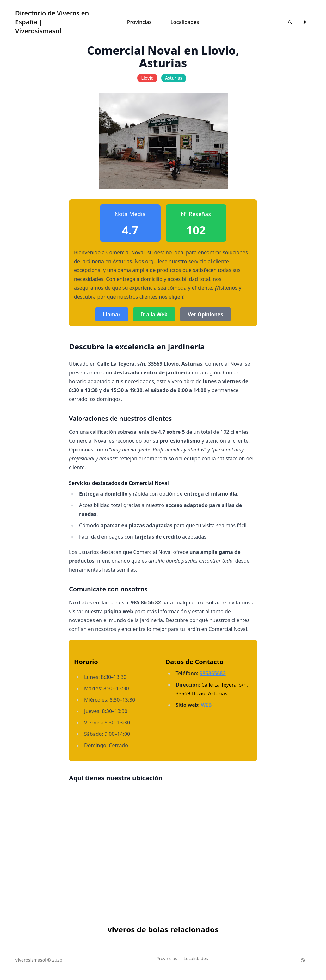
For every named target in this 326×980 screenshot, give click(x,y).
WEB (206, 705)
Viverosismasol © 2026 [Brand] (39, 960)
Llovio (147, 78)
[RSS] (303, 960)
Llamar (112, 314)
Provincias (139, 22)
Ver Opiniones (206, 314)
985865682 (212, 673)
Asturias (174, 78)
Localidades (185, 22)
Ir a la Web (154, 314)
